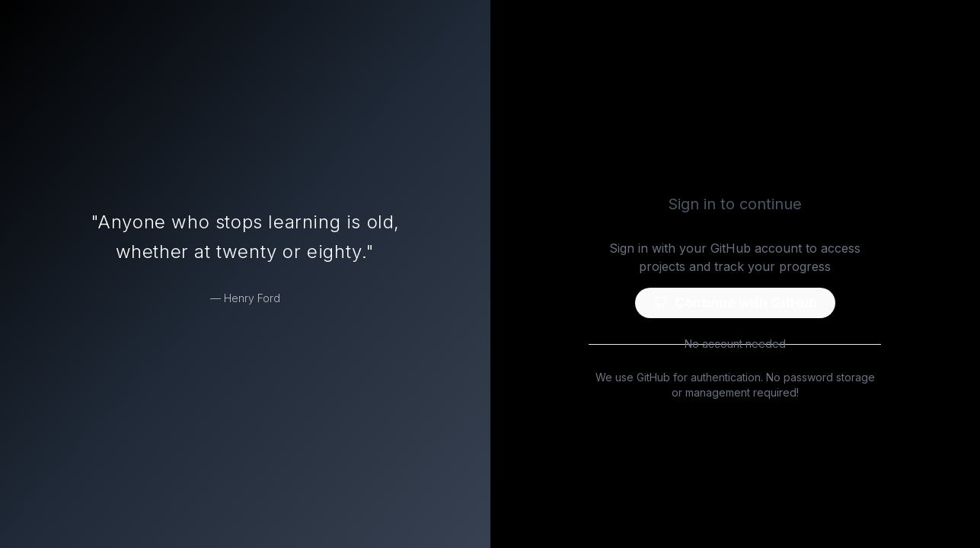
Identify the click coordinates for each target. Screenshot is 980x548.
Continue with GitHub (735, 303)
